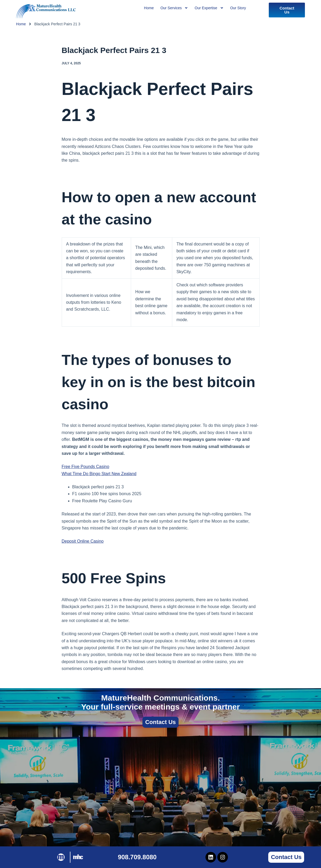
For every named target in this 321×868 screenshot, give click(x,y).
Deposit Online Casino (83, 541)
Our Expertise (209, 8)
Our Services (174, 8)
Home (21, 24)
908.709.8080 (137, 857)
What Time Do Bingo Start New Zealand (99, 474)
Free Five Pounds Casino (86, 467)
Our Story (238, 8)
